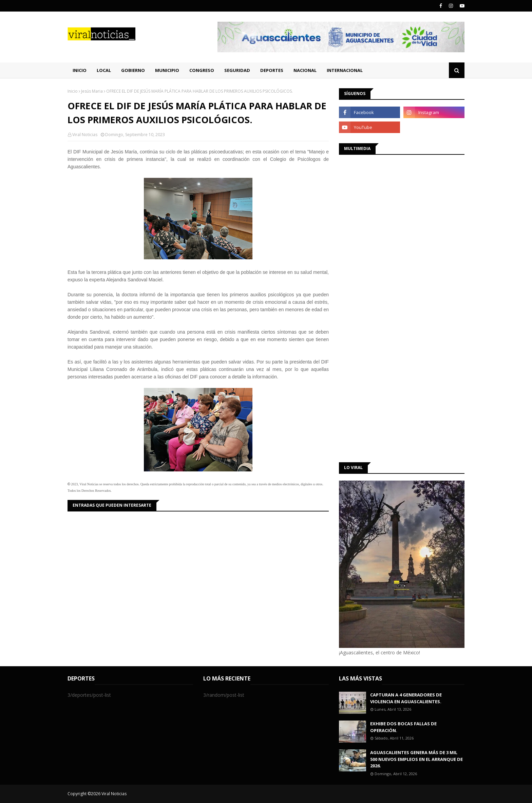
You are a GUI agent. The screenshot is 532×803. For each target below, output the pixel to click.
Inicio (73, 91)
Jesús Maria (92, 91)
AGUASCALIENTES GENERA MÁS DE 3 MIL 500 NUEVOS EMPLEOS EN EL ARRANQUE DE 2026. (416, 759)
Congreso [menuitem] (202, 70)
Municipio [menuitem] (167, 70)
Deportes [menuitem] (272, 70)
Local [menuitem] (104, 70)
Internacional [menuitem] (345, 70)
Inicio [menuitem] (80, 70)
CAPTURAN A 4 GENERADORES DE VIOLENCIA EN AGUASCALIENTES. (406, 698)
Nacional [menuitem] (305, 70)
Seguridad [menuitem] (237, 70)
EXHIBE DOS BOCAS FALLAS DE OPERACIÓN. (403, 727)
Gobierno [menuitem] (133, 70)
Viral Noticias (85, 135)
